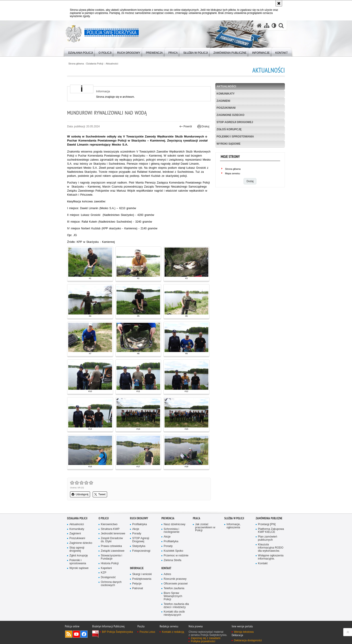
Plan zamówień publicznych (268, 538)
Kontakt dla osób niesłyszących (174, 613)
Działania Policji (95, 64)
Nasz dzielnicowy (175, 524)
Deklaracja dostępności (248, 640)
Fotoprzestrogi (141, 551)
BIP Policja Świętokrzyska (117, 632)
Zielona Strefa (173, 560)
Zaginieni (223, 101)
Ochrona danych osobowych (111, 584)
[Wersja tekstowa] (274, 25)
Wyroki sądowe (229, 144)
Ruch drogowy (139, 518)
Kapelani (106, 568)
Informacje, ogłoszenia (233, 526)
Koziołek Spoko (173, 551)
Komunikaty (226, 94)
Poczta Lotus (147, 632)
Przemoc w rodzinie (176, 556)
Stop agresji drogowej (235, 122)
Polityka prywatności (203, 641)
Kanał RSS (69, 634)
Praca (197, 518)
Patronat (138, 588)
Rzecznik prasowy (175, 579)
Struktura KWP (110, 529)
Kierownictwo (109, 524)
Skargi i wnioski (142, 574)
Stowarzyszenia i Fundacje (111, 557)
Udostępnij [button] (80, 494)
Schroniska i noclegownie (172, 531)
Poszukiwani (226, 108)
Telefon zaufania (174, 588)
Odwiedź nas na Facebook (84, 634)
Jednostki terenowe (113, 534)
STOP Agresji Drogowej (141, 540)
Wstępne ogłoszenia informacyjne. (271, 557)
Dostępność (108, 577)
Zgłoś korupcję (229, 129)
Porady (137, 534)
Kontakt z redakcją (173, 632)
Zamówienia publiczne (269, 518)
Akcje (136, 529)
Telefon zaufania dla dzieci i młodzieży (176, 606)
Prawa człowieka (111, 546)
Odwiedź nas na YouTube (76, 634)
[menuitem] (81, 52)
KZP (104, 573)
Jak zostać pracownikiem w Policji (205, 528)
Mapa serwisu (233, 173)
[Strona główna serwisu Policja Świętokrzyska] (259, 25)
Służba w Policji (234, 518)
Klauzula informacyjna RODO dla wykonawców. (271, 548)
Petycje (137, 584)
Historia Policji (110, 563)
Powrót (186, 126)
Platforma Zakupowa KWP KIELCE (271, 531)
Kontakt (263, 563)
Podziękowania (142, 579)
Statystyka (139, 546)
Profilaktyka (140, 524)
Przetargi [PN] (267, 524)
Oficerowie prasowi (176, 584)
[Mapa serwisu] (267, 25)
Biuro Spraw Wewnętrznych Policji (173, 596)
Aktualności (112, 64)
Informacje (137, 568)
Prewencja (168, 518)
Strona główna (76, 64)
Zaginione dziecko (231, 115)
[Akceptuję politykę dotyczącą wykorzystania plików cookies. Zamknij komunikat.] (279, 3)
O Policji (104, 518)
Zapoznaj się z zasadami (206, 638)
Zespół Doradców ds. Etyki (112, 540)
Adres (167, 574)
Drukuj (203, 126)
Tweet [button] (100, 494)
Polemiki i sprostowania (235, 137)
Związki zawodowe (113, 551)
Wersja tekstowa (244, 632)
